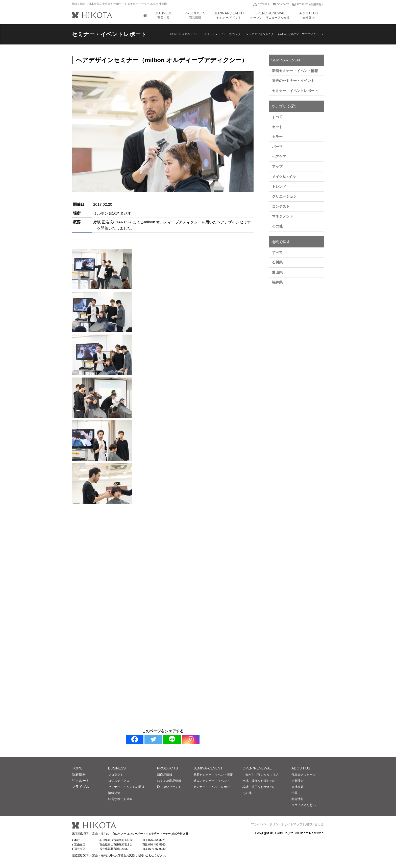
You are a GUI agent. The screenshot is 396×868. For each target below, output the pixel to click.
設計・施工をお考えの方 (259, 787)
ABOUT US (301, 768)
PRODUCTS (167, 768)
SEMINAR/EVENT (208, 768)
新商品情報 (165, 775)
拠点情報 (298, 799)
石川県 (277, 262)
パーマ (277, 147)
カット (277, 127)
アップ (277, 167)
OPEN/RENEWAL (257, 768)
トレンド (279, 186)
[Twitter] (153, 739)
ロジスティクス (119, 781)
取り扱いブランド (169, 787)
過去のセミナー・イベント (198, 34)
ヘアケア (279, 157)
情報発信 (114, 793)
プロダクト (116, 775)
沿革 (294, 793)
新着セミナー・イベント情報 (295, 71)
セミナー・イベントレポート (295, 91)
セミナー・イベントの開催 (126, 787)
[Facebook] (135, 739)
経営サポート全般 (120, 799)
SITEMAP (261, 4)
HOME (174, 34)
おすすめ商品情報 (169, 781)
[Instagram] (191, 739)
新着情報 (79, 775)
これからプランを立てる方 (261, 775)
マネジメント (283, 216)
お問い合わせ (314, 824)
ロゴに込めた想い (304, 805)
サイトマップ (293, 824)
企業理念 (298, 781)
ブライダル (81, 787)
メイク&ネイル (284, 177)
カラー (277, 137)
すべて (277, 117)
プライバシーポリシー (266, 824)
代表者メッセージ (304, 775)
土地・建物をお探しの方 (259, 781)
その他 (277, 226)
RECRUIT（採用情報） (308, 4)
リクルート (81, 781)
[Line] (172, 739)
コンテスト (281, 206)
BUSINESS (117, 768)
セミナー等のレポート (232, 34)
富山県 (277, 272)
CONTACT (281, 4)
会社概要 (298, 787)
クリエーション (284, 196)
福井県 (277, 282)
